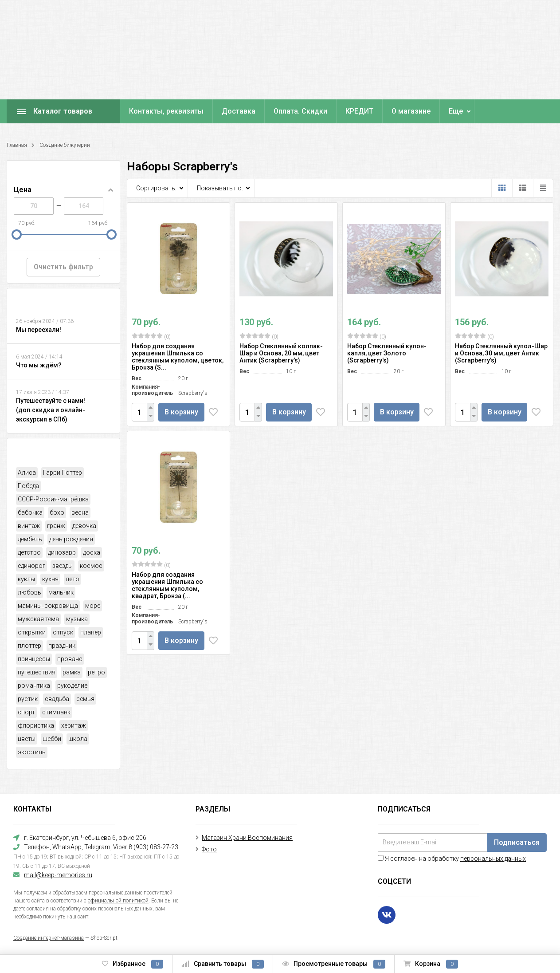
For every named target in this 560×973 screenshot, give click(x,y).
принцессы (34, 659)
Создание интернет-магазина (49, 938)
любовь (29, 592)
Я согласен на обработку (452, 859)
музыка (77, 619)
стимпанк (56, 712)
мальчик (61, 592)
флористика (36, 725)
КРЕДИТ (359, 111)
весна (80, 512)
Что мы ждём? (39, 365)
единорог (31, 566)
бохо (57, 512)
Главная (17, 145)
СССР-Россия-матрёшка (53, 499)
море (93, 606)
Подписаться (517, 842)
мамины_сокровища (48, 606)
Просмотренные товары (334, 964)
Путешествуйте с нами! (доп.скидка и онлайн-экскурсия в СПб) (51, 410)
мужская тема (38, 619)
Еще (456, 111)
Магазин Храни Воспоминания (247, 838)
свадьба (57, 699)
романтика (34, 685)
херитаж (74, 725)
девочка (84, 526)
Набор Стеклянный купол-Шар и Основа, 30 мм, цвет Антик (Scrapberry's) (501, 353)
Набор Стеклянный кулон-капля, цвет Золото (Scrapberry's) (387, 353)
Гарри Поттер (63, 473)
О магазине (411, 111)
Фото (209, 849)
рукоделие (72, 685)
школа (78, 739)
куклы (26, 579)
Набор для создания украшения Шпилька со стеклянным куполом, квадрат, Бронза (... (167, 585)
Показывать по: (220, 188)
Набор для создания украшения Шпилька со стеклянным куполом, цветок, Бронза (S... (178, 357)
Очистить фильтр (63, 267)
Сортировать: (156, 188)
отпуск (63, 632)
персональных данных (493, 859)
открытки (32, 632)
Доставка (239, 111)
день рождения (71, 539)
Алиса (27, 473)
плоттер (29, 646)
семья (85, 699)
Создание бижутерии (65, 145)
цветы (27, 739)
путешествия (37, 672)
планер (91, 632)
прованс (70, 659)
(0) (151, 336)
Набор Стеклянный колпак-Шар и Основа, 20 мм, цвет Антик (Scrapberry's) (281, 353)
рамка (72, 672)
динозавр (62, 552)
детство (29, 552)
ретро (96, 672)
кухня (50, 579)
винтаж (29, 526)
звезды (63, 566)
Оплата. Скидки (300, 111)
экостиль (32, 752)
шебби (52, 739)
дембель (30, 539)
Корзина (431, 964)
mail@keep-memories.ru (58, 875)
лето (72, 579)
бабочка (30, 512)
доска (92, 552)
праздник (62, 646)
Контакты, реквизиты (166, 111)
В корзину (182, 412)
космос (91, 566)
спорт (26, 712)
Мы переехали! (39, 330)
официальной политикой (118, 901)
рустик (28, 699)
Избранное (133, 964)
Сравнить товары (223, 964)
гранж (56, 526)
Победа (28, 486)
